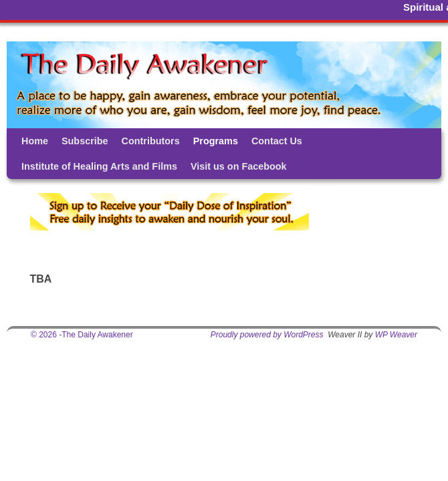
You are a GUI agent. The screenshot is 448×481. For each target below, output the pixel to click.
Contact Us (277, 141)
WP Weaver (396, 335)
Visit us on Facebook (239, 166)
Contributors (151, 141)
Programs (216, 141)
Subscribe (85, 141)
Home (35, 141)
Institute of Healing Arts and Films (99, 166)
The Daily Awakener (97, 335)
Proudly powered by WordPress (267, 335)
